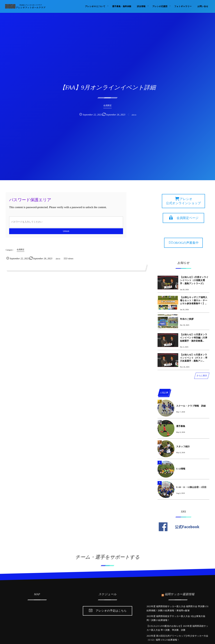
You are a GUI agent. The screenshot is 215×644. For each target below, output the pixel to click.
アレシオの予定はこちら (111, 611)
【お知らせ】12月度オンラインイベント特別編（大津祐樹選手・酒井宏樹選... (194, 338)
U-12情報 (181, 469)
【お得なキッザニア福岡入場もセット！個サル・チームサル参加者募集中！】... (194, 300)
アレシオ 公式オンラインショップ (183, 201)
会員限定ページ (188, 218)
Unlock (66, 231)
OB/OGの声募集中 (186, 243)
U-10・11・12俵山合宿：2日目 (191, 487)
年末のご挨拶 (187, 319)
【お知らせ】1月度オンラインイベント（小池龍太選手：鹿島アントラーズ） (194, 280)
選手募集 (181, 426)
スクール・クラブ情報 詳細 (191, 406)
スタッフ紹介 (183, 446)
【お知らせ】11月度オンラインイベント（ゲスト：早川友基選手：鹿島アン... (194, 358)
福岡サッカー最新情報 (180, 593)
